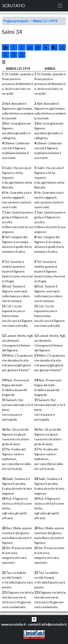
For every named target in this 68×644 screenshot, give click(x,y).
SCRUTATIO (14, 6)
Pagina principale (16, 21)
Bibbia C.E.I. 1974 (45, 21)
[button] (34, 619)
